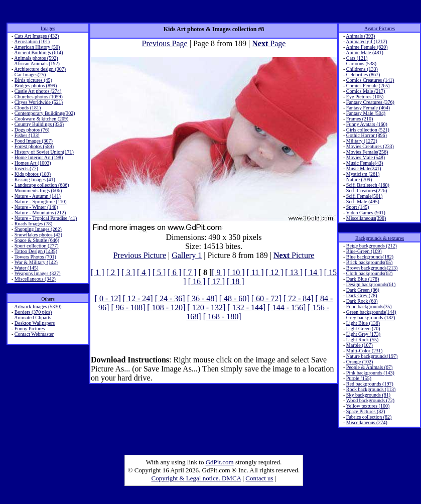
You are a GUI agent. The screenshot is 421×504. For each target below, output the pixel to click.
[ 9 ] (219, 272)
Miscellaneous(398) (366, 218)
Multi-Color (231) (365, 351)
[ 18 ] (236, 281)
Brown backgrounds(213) (372, 268)
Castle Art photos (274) (38, 91)
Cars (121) (357, 58)
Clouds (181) (28, 108)
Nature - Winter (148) (36, 207)
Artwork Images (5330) (38, 306)
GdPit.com (220, 462)
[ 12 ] (275, 272)
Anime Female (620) (367, 47)
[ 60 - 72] (266, 298)
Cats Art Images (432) (37, 36)
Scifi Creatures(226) (367, 191)
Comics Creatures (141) (370, 80)
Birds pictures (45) (33, 80)
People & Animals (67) (370, 367)
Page (269, 43)
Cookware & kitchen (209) (41, 119)
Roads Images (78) (34, 224)
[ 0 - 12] (108, 298)
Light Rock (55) (362, 340)
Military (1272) (362, 141)
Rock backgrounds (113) (371, 389)
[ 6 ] (174, 272)
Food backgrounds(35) (369, 306)
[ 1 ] (98, 272)
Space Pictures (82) (366, 411)
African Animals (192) (37, 64)
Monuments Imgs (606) (38, 191)
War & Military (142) (36, 262)
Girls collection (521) (368, 130)
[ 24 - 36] (170, 298)
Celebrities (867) (363, 75)
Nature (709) (359, 179)
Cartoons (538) (361, 64)
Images (48, 28)
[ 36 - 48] (202, 298)
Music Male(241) (364, 168)
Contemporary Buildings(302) (45, 113)
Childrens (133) (362, 69)
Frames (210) (360, 119)
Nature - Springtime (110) (41, 202)
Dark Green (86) (363, 290)
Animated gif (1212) (366, 41)
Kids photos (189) (33, 174)
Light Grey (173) (363, 334)
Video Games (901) (366, 213)
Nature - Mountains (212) (40, 213)
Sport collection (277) (37, 246)
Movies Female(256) (367, 152)
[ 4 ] (144, 272)
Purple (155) (359, 378)
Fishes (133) (27, 135)
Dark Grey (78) (362, 295)
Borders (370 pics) (33, 312)
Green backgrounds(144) (371, 312)
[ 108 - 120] (166, 307)
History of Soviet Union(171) (44, 152)
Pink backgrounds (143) (370, 373)
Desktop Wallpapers (35, 323)
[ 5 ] (159, 272)
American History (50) (37, 47)
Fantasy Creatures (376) (370, 102)
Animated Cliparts (33, 318)
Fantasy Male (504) (366, 113)
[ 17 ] (216, 281)
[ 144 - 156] (287, 307)
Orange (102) (360, 362)
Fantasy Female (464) (368, 108)
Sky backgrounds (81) (368, 395)
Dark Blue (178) (363, 279)
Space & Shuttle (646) (37, 240)
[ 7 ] (190, 272)
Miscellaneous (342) (35, 279)
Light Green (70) (363, 329)
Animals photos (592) (36, 58)
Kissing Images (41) (35, 179)
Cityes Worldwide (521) (39, 102)
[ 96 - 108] (128, 307)
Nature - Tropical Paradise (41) (46, 218)
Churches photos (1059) (39, 97)
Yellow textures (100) (368, 406)
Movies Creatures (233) (370, 146)
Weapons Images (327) (38, 273)
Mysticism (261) (363, 174)
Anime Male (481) (364, 52)
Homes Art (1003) (33, 163)
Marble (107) (360, 345)
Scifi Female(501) (364, 196)
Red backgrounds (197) (370, 384)
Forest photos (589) (34, 146)
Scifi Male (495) (363, 202)
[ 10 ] (236, 272)
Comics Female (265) (368, 86)
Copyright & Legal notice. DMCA (196, 478)
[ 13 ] (294, 272)
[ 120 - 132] (206, 307)
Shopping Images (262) (38, 229)
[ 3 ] (128, 272)
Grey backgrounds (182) (371, 318)
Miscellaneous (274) (367, 422)
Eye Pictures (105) (365, 97)
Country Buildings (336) (39, 124)
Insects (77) (26, 168)
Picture (294, 255)
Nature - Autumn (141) (38, 196)
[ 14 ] (313, 272)
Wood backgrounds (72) (370, 400)
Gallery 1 (187, 255)
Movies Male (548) (366, 157)
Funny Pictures (30, 329)
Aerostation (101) (32, 41)
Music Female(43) (365, 163)
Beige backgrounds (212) (372, 246)
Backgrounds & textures (380, 238)
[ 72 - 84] (299, 298)
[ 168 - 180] (222, 317)
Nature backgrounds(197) (372, 356)
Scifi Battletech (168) (368, 185)
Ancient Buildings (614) (38, 52)
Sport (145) (358, 207)
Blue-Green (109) (364, 251)
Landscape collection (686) (42, 185)
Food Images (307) (34, 141)
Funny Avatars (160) (367, 124)
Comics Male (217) (366, 91)
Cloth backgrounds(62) (370, 273)
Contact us (259, 478)
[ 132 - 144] (246, 307)
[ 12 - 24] (138, 298)
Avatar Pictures (380, 28)
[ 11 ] (255, 272)
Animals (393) (360, 36)
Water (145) (27, 268)
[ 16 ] (197, 281)
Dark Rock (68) (362, 301)
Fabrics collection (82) (369, 417)
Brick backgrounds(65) (369, 262)
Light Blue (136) (363, 323)
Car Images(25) (30, 75)
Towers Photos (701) (35, 257)
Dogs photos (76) (32, 130)
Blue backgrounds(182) (370, 257)
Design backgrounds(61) (371, 284)
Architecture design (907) (40, 69)
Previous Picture (140, 255)
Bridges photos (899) (36, 86)
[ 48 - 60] (234, 298)
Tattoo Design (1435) (36, 251)
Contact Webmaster (34, 334)
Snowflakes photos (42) (38, 235)
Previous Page (165, 43)
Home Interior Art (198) (39, 157)
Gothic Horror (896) (367, 135)
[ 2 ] (113, 272)
